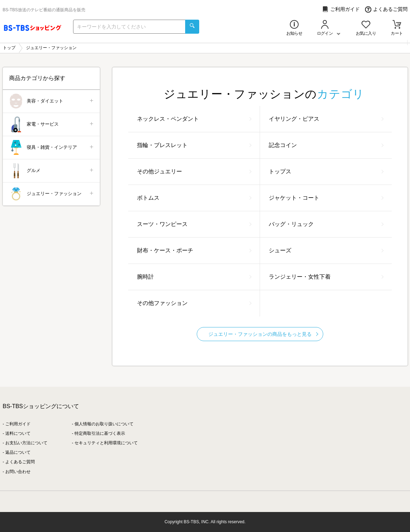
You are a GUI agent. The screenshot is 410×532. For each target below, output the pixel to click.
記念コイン (326, 145)
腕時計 (194, 277)
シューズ (326, 250)
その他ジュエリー (194, 171)
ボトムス (194, 198)
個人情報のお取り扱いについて (104, 424)
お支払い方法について (26, 443)
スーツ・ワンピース (194, 224)
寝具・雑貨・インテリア (52, 148)
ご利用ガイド (341, 9)
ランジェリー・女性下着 (326, 277)
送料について (18, 433)
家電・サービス (52, 124)
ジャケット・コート (326, 198)
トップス (326, 171)
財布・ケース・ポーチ (194, 250)
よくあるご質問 (386, 9)
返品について (18, 452)
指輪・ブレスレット (194, 145)
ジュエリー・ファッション (52, 194)
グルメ (52, 171)
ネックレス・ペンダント (194, 119)
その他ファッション (194, 303)
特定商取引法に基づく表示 (100, 433)
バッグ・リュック (326, 224)
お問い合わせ (18, 472)
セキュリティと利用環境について (106, 443)
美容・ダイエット (52, 101)
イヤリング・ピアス (326, 119)
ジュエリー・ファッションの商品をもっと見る (263, 334)
